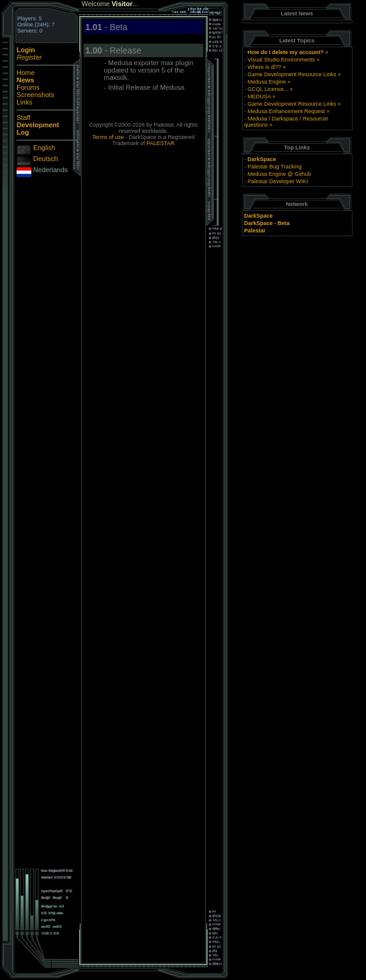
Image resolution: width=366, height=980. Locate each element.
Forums (28, 87)
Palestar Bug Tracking (274, 167)
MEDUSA (259, 97)
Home (25, 73)
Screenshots (35, 95)
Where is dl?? (264, 67)
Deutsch (45, 159)
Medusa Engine (267, 82)
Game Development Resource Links (292, 74)
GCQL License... (268, 89)
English (44, 148)
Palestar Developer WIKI (278, 181)
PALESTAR (161, 143)
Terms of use (108, 137)
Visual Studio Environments (281, 60)
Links (25, 102)
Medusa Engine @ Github (279, 174)
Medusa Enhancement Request (286, 111)
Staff (23, 117)
